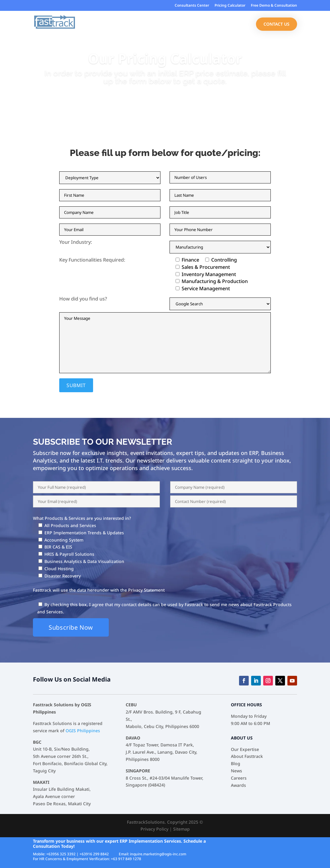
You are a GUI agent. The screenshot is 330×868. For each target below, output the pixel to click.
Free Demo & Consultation (274, 6)
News (236, 771)
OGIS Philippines (83, 731)
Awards (238, 785)
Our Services (196, 24)
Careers (239, 778)
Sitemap (181, 829)
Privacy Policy (154, 829)
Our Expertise (120, 24)
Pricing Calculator (230, 6)
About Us (233, 24)
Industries (159, 24)
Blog (236, 763)
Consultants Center (192, 6)
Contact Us (277, 24)
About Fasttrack (247, 756)
